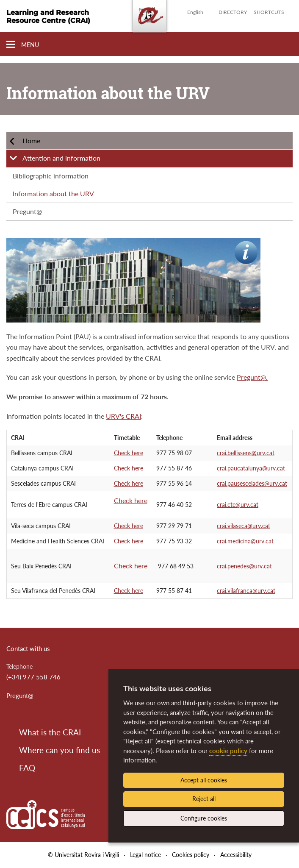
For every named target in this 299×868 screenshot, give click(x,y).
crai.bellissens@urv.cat (246, 453)
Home (31, 140)
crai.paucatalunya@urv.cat (251, 468)
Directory (233, 12)
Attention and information (61, 158)
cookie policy (228, 751)
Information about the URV (53, 193)
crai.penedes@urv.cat (244, 566)
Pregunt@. (252, 377)
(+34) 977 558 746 (33, 677)
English (195, 12)
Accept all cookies (204, 780)
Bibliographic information (51, 176)
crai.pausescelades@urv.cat (252, 483)
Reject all (204, 799)
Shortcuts (269, 12)
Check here (129, 453)
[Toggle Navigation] (23, 45)
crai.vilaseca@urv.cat (244, 526)
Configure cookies (204, 818)
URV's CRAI (123, 416)
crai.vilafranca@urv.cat (246, 591)
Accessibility (236, 855)
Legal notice (145, 855)
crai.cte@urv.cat (238, 505)
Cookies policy (191, 855)
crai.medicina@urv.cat (245, 541)
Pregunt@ (27, 211)
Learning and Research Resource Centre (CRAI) (48, 17)
